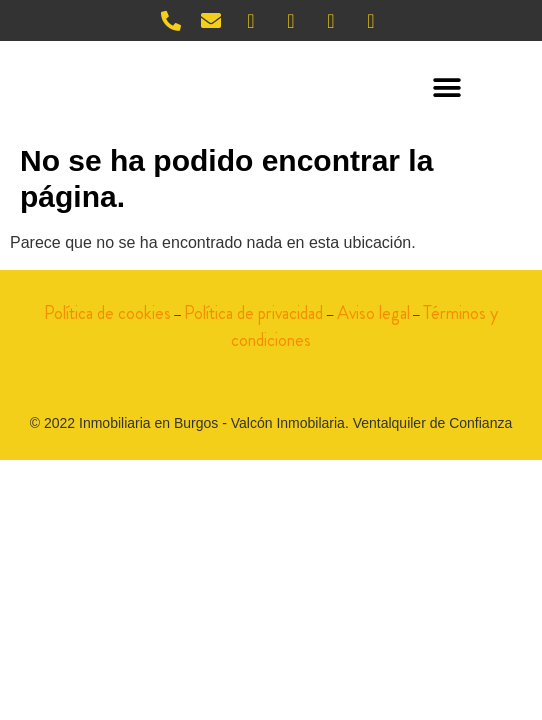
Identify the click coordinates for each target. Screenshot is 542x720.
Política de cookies (107, 313)
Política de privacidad (253, 313)
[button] (447, 88)
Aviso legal (373, 313)
